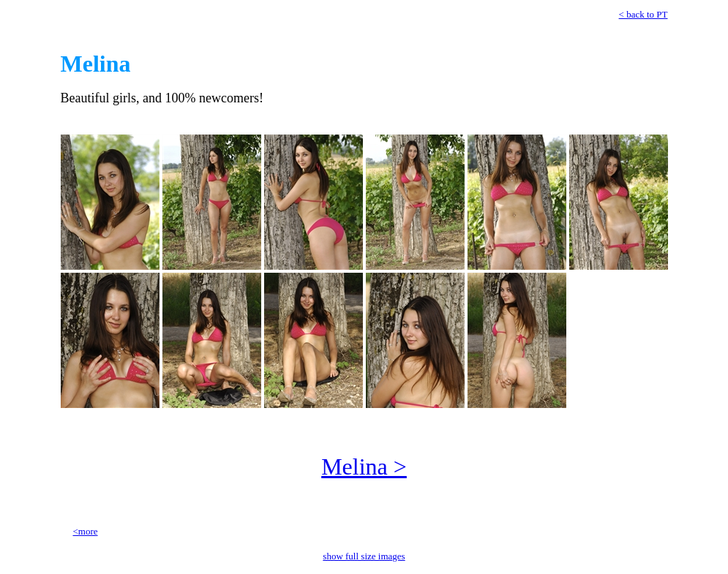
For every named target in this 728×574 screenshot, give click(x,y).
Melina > (364, 467)
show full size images (364, 556)
